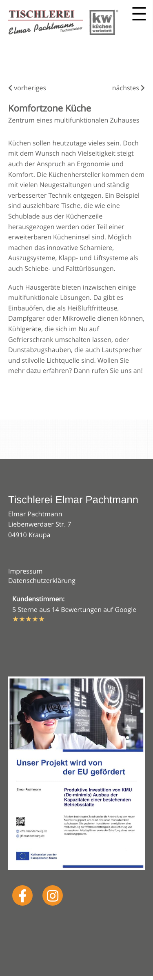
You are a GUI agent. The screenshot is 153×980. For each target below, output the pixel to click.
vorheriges (27, 88)
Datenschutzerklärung (42, 580)
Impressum (25, 571)
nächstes (129, 88)
